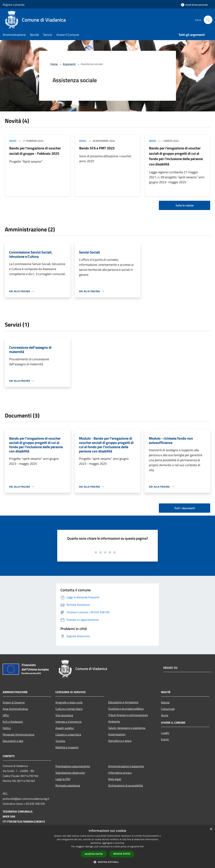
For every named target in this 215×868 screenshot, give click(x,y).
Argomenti (69, 64)
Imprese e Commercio (68, 722)
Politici (7, 728)
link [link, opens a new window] (142, 847)
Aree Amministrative (15, 709)
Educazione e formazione (123, 702)
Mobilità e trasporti (67, 747)
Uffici (6, 715)
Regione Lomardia (14, 5)
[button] (107, 862)
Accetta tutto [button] (94, 854)
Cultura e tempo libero (69, 709)
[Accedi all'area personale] (194, 5)
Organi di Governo (14, 702)
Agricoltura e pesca (120, 741)
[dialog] (107, 847)
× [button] (211, 829)
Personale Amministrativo (18, 734)
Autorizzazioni (117, 734)
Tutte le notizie (185, 205)
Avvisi (13, 141)
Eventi (165, 739)
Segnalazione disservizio (70, 773)
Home (54, 64)
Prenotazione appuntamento (73, 766)
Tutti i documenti (185, 508)
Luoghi (165, 733)
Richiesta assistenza (68, 785)
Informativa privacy (120, 773)
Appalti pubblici (65, 728)
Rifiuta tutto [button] (122, 854)
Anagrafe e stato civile (69, 702)
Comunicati (168, 709)
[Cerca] (208, 20)
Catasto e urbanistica (68, 734)
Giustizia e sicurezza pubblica (126, 709)
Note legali (115, 779)
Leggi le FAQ (63, 779)
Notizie (165, 702)
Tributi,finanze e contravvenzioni (128, 715)
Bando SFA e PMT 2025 (97, 148)
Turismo (60, 741)
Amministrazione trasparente (126, 766)
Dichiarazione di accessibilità (126, 785)
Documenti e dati (13, 741)
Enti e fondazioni (13, 722)
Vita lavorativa (64, 715)
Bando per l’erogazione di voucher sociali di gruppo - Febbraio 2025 (35, 151)
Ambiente (114, 721)
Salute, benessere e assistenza (127, 728)
